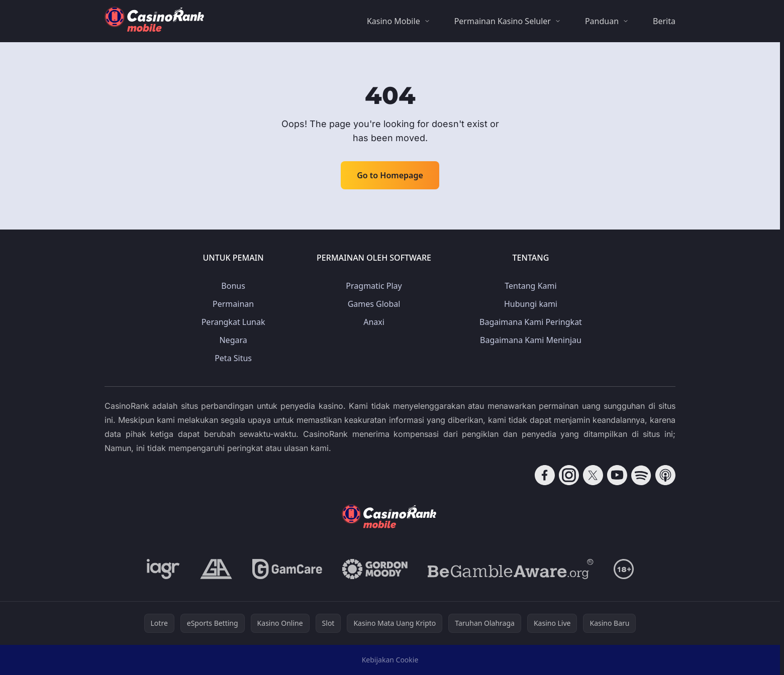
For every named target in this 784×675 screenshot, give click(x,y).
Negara (233, 340)
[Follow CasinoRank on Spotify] (641, 475)
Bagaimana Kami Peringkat (531, 322)
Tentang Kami (530, 286)
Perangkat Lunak (233, 322)
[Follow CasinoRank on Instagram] (569, 475)
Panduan (602, 21)
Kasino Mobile (394, 21)
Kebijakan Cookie (390, 660)
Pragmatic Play (374, 286)
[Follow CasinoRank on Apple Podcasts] (665, 475)
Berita (664, 21)
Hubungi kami (531, 304)
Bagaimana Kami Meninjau (531, 340)
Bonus (233, 286)
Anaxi (374, 322)
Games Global (374, 304)
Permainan (233, 304)
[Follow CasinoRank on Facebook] (545, 475)
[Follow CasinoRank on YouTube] (617, 475)
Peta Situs (233, 358)
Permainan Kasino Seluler (503, 21)
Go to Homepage (390, 175)
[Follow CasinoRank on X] (593, 475)
